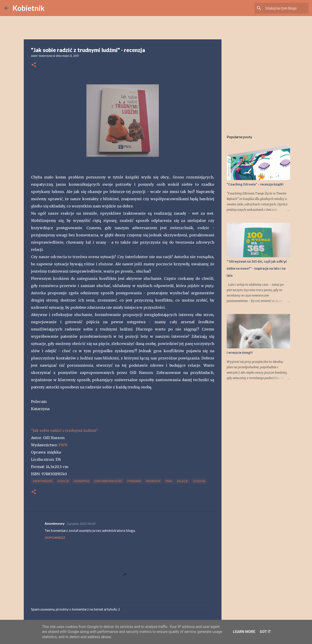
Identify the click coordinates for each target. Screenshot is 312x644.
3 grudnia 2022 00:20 (81, 524)
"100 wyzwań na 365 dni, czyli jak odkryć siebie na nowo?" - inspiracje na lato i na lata (257, 269)
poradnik (134, 481)
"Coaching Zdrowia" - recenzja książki (255, 184)
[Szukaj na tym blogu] (285, 8)
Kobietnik (29, 8)
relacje (183, 481)
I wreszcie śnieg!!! (240, 353)
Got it (265, 632)
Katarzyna (82, 481)
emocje (63, 481)
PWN (63, 445)
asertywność (43, 481)
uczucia (199, 481)
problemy (153, 481)
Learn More (244, 632)
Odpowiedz (55, 538)
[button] (34, 65)
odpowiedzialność (108, 481)
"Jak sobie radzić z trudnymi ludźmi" (64, 430)
